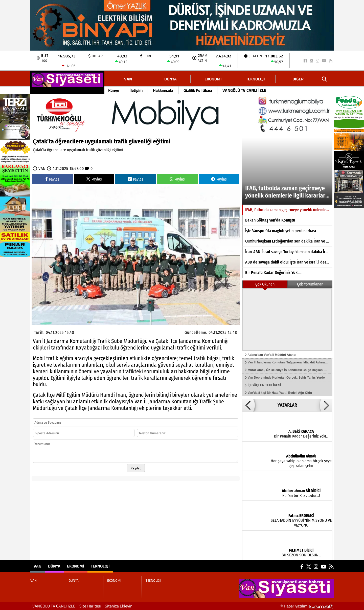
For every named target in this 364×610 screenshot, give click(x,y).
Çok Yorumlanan (310, 284)
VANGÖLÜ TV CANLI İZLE (244, 90)
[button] (248, 405)
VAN (128, 79)
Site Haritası (90, 606)
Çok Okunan (265, 284)
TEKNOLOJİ (255, 79)
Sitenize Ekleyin (119, 606)
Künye (114, 90)
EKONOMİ (213, 79)
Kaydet (136, 468)
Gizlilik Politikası (198, 90)
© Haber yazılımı (307, 606)
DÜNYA (170, 79)
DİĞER (298, 79)
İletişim (136, 90)
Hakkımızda (163, 90)
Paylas (52, 179)
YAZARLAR (287, 405)
